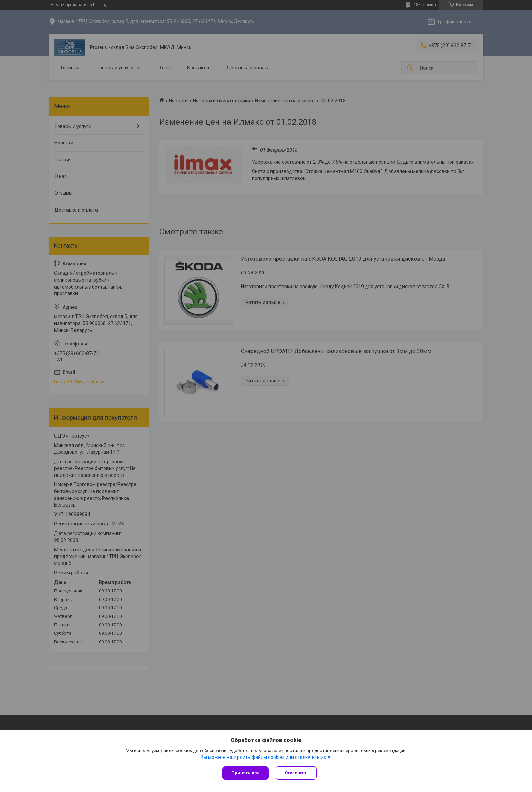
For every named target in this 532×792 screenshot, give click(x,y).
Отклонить (296, 773)
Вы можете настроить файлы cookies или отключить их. (264, 757)
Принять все (245, 773)
